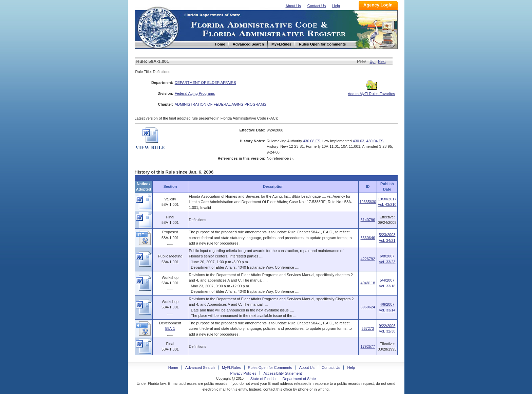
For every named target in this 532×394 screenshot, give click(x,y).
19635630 (368, 202)
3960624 (368, 307)
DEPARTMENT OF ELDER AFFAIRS (205, 83)
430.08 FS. (312, 141)
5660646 (368, 238)
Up (373, 61)
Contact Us (317, 6)
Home (158, 27)
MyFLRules (231, 368)
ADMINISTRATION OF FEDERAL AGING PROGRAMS (221, 104)
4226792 (368, 259)
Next (382, 61)
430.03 (359, 141)
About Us (293, 6)
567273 (368, 328)
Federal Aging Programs (195, 93)
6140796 (368, 220)
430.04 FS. (376, 141)
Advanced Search (200, 368)
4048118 (368, 283)
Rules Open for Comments (270, 368)
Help (336, 6)
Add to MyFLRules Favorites (371, 92)
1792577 (368, 346)
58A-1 (170, 328)
